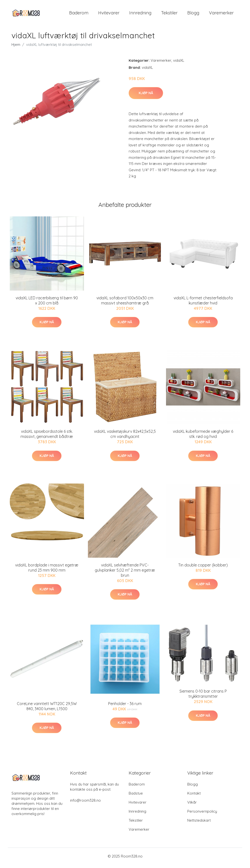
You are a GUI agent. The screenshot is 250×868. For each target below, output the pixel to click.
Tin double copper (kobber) (203, 568)
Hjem (16, 48)
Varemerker (221, 15)
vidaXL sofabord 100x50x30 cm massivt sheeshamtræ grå (125, 304)
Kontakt (194, 797)
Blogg (193, 15)
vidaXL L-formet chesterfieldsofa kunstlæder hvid (203, 304)
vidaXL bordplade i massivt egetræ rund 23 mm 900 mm (47, 571)
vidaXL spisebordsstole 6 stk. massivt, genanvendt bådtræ (47, 437)
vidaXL (179, 64)
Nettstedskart (199, 824)
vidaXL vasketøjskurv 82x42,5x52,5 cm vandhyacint (125, 437)
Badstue (136, 797)
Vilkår (192, 806)
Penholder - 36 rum (125, 707)
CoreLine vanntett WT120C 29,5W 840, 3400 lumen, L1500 (47, 710)
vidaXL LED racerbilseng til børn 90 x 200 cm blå (47, 304)
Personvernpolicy (202, 815)
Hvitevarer (109, 15)
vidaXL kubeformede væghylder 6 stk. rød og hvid (203, 437)
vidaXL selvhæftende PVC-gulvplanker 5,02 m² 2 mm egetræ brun (125, 574)
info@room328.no (85, 804)
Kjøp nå (146, 96)
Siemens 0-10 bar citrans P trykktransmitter (203, 697)
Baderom (79, 15)
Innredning (140, 15)
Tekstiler (169, 15)
